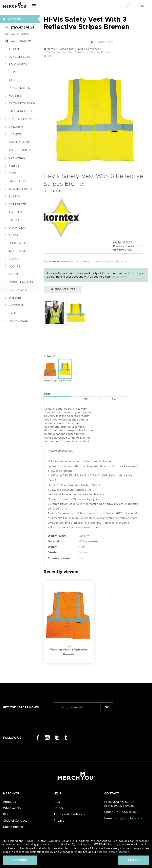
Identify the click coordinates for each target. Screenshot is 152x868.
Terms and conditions (69, 814)
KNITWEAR (14, 305)
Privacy (59, 821)
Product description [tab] (60, 451)
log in (132, 273)
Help (48, 56)
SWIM (11, 313)
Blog (6, 814)
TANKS (12, 80)
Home (49, 49)
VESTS (11, 274)
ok (107, 707)
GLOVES (13, 266)
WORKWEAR (16, 228)
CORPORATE (15, 204)
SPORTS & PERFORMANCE (22, 119)
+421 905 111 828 (127, 812)
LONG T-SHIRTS (17, 88)
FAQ (57, 802)
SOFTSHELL (15, 158)
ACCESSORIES (17, 251)
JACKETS (13, 134)
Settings (20, 860)
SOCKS (12, 259)
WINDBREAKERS (18, 150)
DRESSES (13, 298)
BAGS (11, 173)
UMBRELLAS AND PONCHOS (22, 282)
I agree (134, 860)
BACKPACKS (16, 181)
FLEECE (12, 166)
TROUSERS (14, 212)
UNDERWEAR (16, 243)
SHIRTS (12, 72)
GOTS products (18, 41)
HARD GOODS (16, 321)
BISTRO (12, 220)
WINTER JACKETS (19, 142)
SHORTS (12, 196)
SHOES (12, 235)
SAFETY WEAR (17, 290)
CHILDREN (14, 127)
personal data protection (113, 852)
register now (119, 277)
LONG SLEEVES (18, 57)
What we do (12, 808)
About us (9, 802)
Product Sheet (63, 289)
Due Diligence (13, 827)
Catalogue (66, 49)
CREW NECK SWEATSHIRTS (22, 103)
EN (145, 6)
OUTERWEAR (17, 34)
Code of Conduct (15, 821)
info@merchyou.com (116, 261)
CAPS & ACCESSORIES (22, 111)
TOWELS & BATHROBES (22, 189)
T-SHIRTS (13, 49)
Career (58, 808)
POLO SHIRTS (16, 64)
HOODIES (13, 96)
